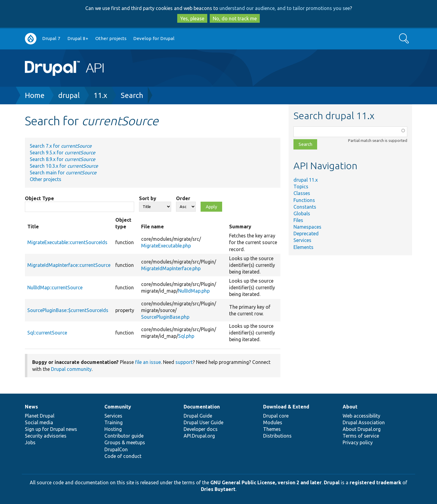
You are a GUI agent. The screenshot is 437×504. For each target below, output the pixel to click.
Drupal (332, 482)
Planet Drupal (40, 416)
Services (302, 240)
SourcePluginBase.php (165, 317)
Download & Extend (286, 407)
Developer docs (201, 429)
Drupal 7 (51, 38)
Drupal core (276, 416)
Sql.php (186, 336)
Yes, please (192, 18)
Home (35, 95)
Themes (272, 429)
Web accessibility (361, 416)
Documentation (202, 407)
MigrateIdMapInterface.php (171, 268)
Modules (273, 422)
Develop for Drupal (154, 38)
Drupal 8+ (78, 38)
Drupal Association (364, 422)
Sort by (148, 198)
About (350, 407)
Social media (39, 422)
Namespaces (307, 227)
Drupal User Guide (203, 422)
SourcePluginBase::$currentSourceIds (68, 310)
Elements (303, 247)
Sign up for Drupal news (51, 429)
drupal (69, 95)
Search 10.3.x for (64, 166)
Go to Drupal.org (31, 39)
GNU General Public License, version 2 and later (266, 482)
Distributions (277, 436)
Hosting (113, 429)
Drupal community (71, 369)
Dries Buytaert (218, 489)
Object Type (39, 198)
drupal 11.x (306, 180)
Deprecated (306, 234)
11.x (100, 95)
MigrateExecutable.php (166, 246)
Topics (301, 186)
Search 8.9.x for (63, 159)
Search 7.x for (61, 146)
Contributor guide (124, 436)
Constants (305, 207)
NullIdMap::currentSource (55, 287)
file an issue (148, 362)
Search (132, 95)
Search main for (63, 173)
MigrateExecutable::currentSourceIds (67, 242)
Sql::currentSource (47, 333)
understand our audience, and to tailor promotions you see (285, 8)
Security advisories (46, 436)
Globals (302, 213)
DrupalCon (116, 449)
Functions (304, 200)
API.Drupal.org (199, 436)
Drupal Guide (198, 416)
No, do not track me (235, 18)
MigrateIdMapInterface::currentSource (69, 265)
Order (183, 198)
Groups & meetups (125, 442)
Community (118, 407)
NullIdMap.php (194, 291)
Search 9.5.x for (63, 153)
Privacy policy (358, 442)
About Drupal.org (362, 429)
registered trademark (375, 482)
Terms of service (361, 436)
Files (298, 220)
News (31, 407)
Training (113, 422)
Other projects (111, 38)
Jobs (30, 442)
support (184, 362)
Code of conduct (123, 456)
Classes (302, 193)
